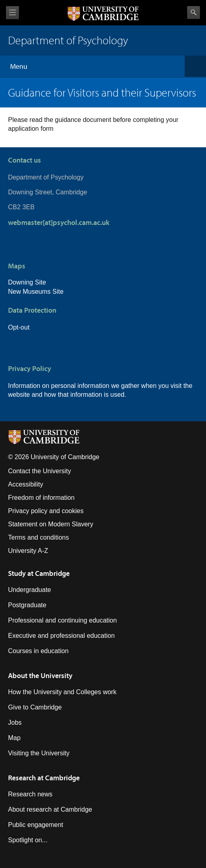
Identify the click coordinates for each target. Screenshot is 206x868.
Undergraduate (30, 590)
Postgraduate (27, 605)
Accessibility (26, 484)
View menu (12, 13)
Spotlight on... (28, 840)
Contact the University (40, 471)
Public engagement (36, 825)
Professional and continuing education (62, 620)
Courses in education (38, 651)
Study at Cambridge (39, 573)
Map (14, 738)
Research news (30, 794)
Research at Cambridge (44, 778)
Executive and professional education (61, 636)
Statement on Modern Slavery (51, 524)
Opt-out (19, 327)
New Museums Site (36, 292)
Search (194, 12)
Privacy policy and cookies (46, 511)
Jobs (15, 723)
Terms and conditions (38, 537)
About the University (40, 675)
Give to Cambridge (35, 707)
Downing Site (27, 282)
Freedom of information (41, 498)
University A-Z (28, 551)
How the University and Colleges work (62, 692)
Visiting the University (39, 753)
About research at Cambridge (50, 809)
